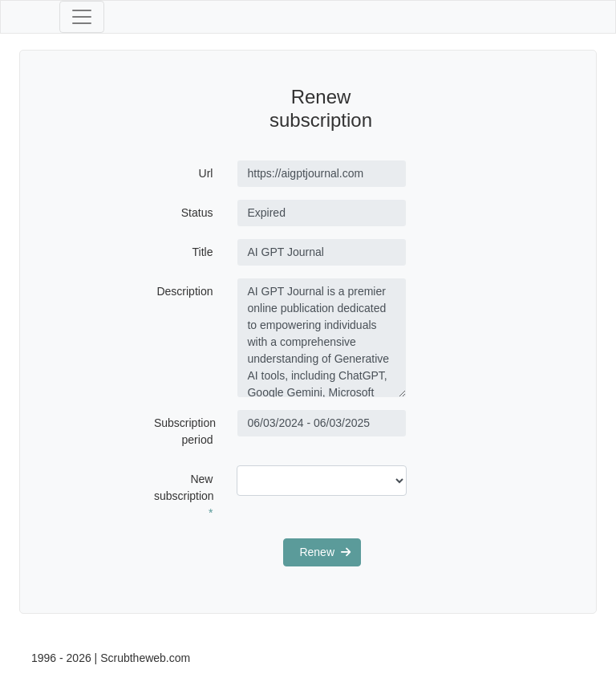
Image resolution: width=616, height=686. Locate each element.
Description (184, 291)
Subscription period (185, 431)
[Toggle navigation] (82, 17)
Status (197, 213)
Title (203, 252)
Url (206, 173)
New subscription (184, 496)
